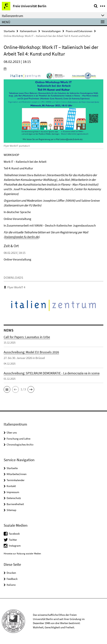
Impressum (13, 492)
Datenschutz (14, 498)
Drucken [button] (11, 573)
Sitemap (11, 510)
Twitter (13, 540)
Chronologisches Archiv (20, 444)
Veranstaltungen (51, 31)
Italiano (11, 585)
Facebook (14, 534)
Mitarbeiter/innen (17, 474)
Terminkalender (16, 480)
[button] (7, 389)
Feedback (12, 579)
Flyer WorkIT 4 (16, 287)
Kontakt (11, 486)
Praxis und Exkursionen (79, 31)
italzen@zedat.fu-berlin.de (22, 237)
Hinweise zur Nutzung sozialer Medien (22, 554)
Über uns (12, 433)
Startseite (9, 31)
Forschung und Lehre (18, 439)
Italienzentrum (28, 31)
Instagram (15, 546)
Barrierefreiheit (15, 504)
